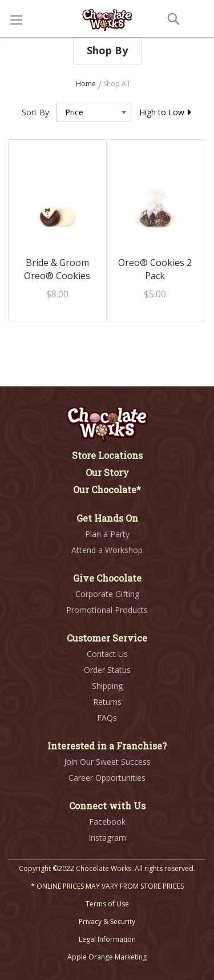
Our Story (107, 472)
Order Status (107, 670)
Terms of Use (107, 904)
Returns (107, 702)
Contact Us (107, 654)
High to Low (166, 112)
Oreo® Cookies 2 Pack (155, 269)
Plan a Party (107, 534)
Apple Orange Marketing (107, 957)
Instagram (107, 838)
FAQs (107, 718)
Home (87, 84)
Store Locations (107, 455)
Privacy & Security (107, 921)
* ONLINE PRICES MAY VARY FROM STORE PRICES (107, 886)
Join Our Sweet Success (107, 762)
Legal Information (107, 939)
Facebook (107, 822)
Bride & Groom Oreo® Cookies (57, 269)
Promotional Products (107, 610)
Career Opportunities (107, 778)
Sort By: (36, 112)
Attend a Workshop (107, 550)
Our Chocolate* (107, 489)
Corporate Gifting (107, 594)
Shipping (107, 686)
